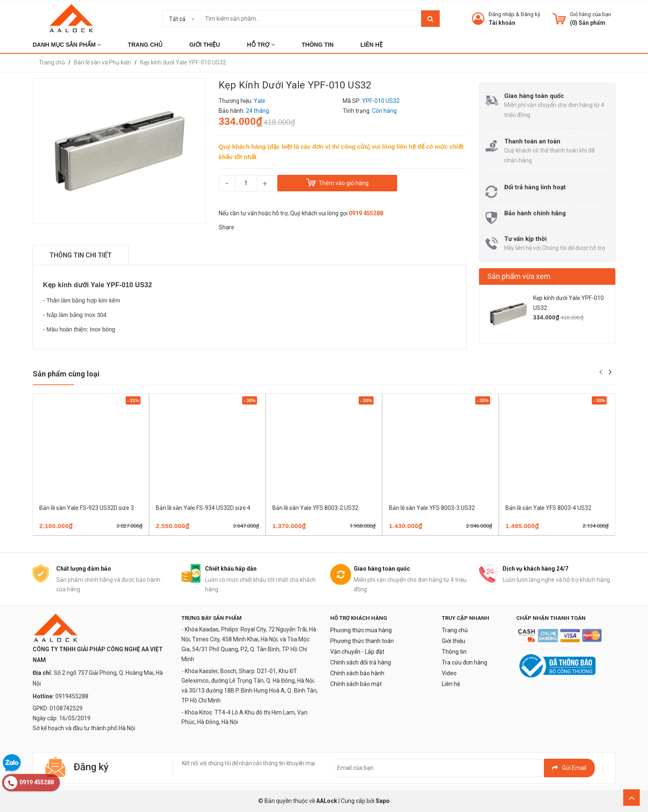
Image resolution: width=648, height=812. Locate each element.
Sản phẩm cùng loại (66, 374)
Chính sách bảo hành (357, 673)
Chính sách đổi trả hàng (361, 662)
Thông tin (454, 652)
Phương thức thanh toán (362, 641)
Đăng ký (530, 14)
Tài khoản (502, 23)
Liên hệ (451, 684)
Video (449, 673)
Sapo (383, 801)
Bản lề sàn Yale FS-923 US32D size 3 (87, 508)
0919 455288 (366, 213)
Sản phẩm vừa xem (519, 276)
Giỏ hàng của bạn (591, 14)
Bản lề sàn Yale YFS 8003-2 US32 (315, 508)
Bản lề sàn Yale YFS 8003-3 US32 (432, 508)
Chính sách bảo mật (356, 684)
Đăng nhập (501, 14)
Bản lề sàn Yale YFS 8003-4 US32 (548, 508)
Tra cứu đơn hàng (465, 662)
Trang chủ (455, 630)
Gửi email (569, 768)
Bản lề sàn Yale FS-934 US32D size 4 (203, 508)
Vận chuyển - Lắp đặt (357, 652)
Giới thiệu (454, 641)
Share (226, 227)
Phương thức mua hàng (361, 630)
